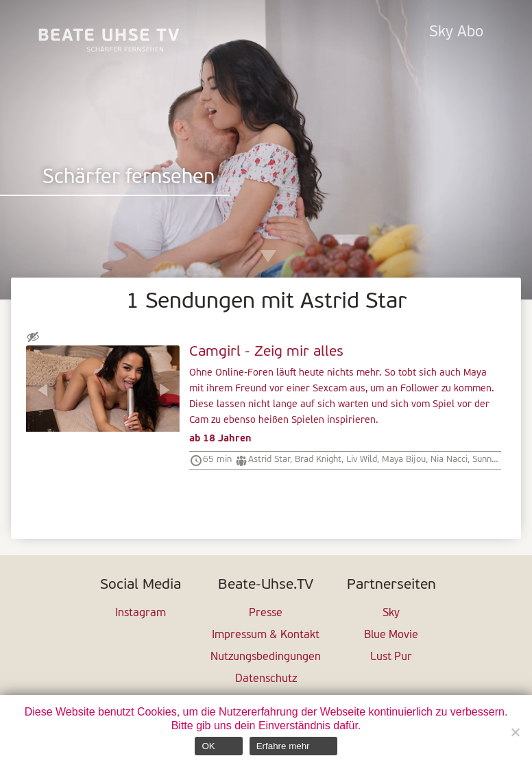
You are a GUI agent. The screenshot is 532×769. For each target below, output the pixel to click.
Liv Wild (362, 460)
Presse (266, 613)
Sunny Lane (495, 460)
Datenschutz (266, 679)
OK (208, 746)
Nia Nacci (449, 460)
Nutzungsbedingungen (266, 657)
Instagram (141, 613)
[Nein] (515, 732)
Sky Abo (456, 33)
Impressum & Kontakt (266, 635)
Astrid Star (269, 460)
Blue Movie (391, 635)
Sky (391, 613)
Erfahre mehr (283, 746)
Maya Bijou (404, 460)
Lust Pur (391, 657)
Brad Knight (318, 460)
